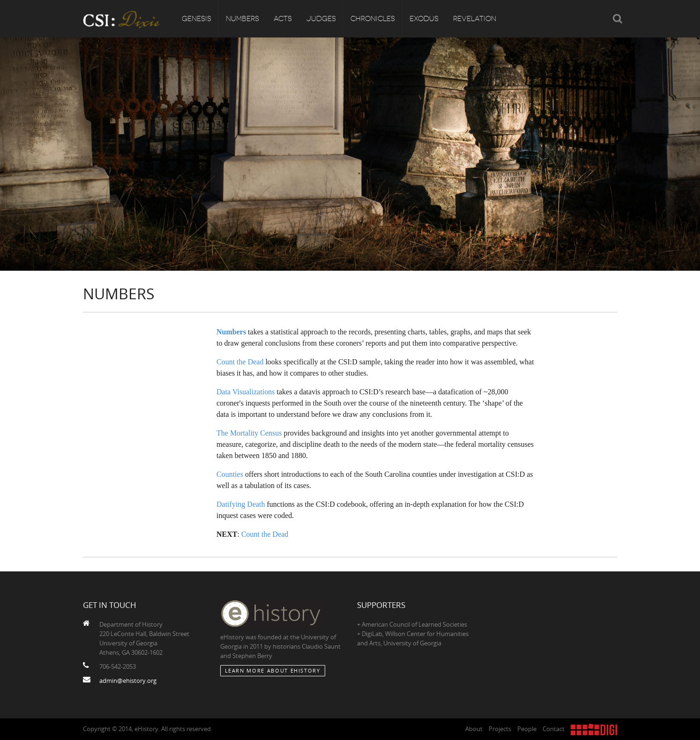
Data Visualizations (246, 392)
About (474, 729)
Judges (321, 19)
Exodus (424, 19)
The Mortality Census (249, 433)
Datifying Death (241, 504)
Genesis (197, 19)
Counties (230, 474)
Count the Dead (240, 362)
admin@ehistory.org (128, 681)
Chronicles (373, 19)
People (527, 729)
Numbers (242, 19)
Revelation (475, 19)
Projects (500, 729)
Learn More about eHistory (273, 670)
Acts (283, 19)
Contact (554, 729)
